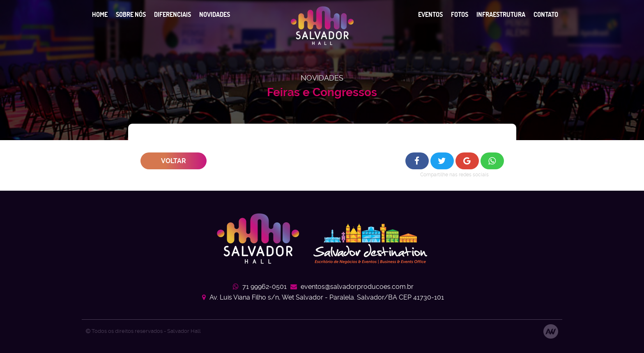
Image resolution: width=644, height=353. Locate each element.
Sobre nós (131, 14)
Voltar (174, 161)
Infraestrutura (501, 14)
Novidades (215, 14)
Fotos (460, 14)
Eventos (430, 14)
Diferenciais (172, 14)
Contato (546, 14)
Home (100, 14)
